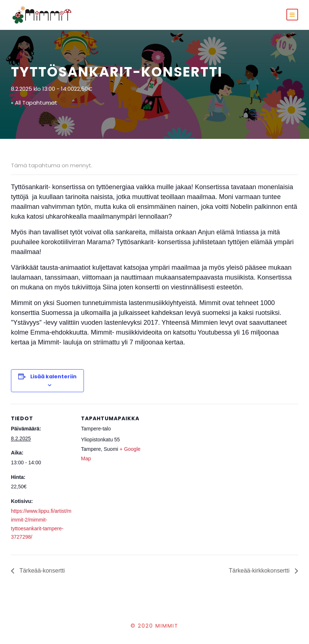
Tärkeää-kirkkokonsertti (260, 571)
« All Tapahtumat (34, 103)
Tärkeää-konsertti (41, 571)
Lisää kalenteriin (53, 376)
